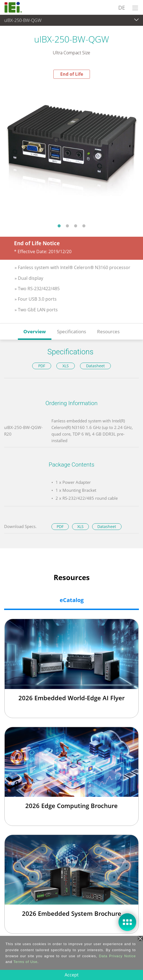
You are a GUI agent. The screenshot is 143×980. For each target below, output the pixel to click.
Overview (35, 331)
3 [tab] (76, 226)
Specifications (71, 331)
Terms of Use (25, 962)
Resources (108, 331)
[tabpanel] (71, 149)
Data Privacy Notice (117, 956)
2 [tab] (67, 226)
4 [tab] (84, 226)
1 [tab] (59, 226)
